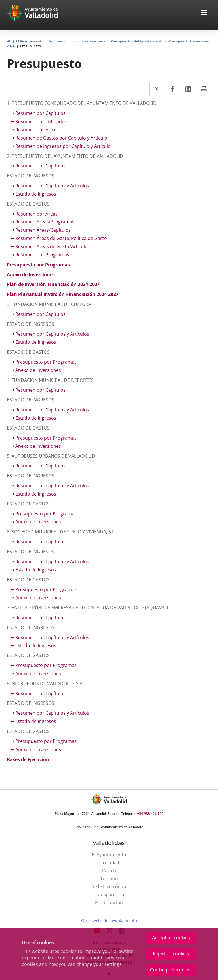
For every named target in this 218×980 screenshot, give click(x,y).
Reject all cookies (171, 954)
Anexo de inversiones (38, 598)
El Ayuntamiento (30, 41)
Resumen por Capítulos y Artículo (51, 562)
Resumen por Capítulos (40, 113)
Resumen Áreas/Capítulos (43, 230)
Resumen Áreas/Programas (45, 222)
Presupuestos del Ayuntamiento (137, 41)
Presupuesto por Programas (46, 362)
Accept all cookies (171, 938)
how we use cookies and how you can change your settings (74, 961)
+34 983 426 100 (150, 814)
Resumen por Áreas (36, 130)
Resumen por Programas (42, 255)
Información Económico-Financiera (77, 41)
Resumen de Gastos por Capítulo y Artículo (61, 138)
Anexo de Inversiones (38, 370)
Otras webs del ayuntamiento (109, 920)
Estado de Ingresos (36, 194)
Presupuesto (31, 46)
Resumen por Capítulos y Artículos (52, 186)
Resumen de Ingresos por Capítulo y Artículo (63, 146)
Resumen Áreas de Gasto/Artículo (52, 246)
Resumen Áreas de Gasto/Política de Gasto (61, 238)
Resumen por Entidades (41, 121)
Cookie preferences (171, 970)
